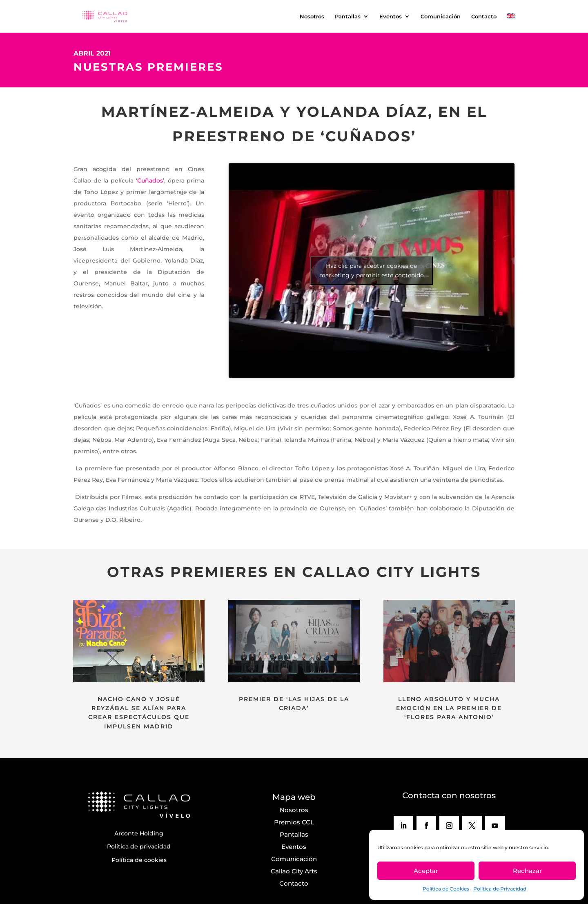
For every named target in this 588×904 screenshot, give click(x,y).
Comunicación (441, 17)
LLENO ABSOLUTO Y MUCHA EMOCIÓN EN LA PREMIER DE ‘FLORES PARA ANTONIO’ (449, 708)
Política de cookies (139, 860)
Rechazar (527, 871)
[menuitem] (511, 23)
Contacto (484, 17)
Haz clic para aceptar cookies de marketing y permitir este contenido (372, 271)
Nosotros (312, 17)
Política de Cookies (446, 889)
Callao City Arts (294, 871)
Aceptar (426, 871)
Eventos (391, 17)
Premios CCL (294, 822)
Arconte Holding (139, 833)
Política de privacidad (139, 846)
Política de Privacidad (500, 889)
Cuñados (150, 180)
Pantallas (348, 17)
